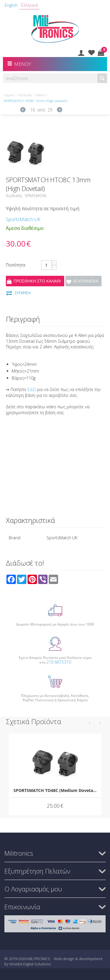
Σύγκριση (23, 293)
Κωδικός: (15, 196)
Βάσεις (41, 95)
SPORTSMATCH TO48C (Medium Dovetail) (55, 790)
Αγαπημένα (86, 281)
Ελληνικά (29, 5)
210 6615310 (59, 662)
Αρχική (9, 95)
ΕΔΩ (32, 389)
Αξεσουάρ (25, 95)
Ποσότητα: (16, 265)
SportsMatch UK (23, 219)
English (11, 5)
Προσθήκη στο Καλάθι (37, 281)
